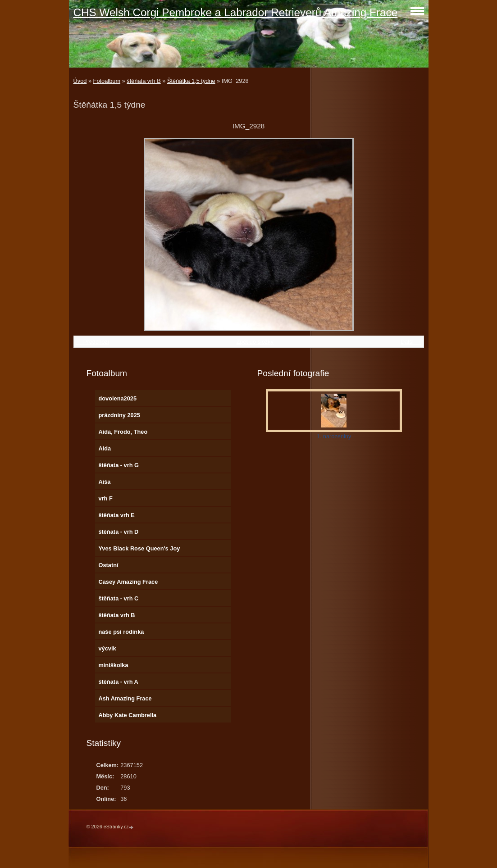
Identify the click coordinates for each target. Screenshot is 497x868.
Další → (411, 342)
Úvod (80, 81)
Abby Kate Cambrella (127, 715)
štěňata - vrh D (118, 532)
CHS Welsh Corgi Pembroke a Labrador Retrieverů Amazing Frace (236, 12)
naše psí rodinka (121, 632)
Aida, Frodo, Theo (123, 432)
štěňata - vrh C (118, 598)
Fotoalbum (107, 81)
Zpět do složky (255, 342)
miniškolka (113, 665)
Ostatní (108, 565)
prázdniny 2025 (119, 415)
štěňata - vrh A (118, 682)
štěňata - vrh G (119, 465)
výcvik (107, 648)
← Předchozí (93, 342)
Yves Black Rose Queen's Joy (139, 548)
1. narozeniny (334, 436)
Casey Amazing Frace (128, 582)
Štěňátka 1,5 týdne (191, 81)
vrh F (105, 498)
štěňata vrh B (144, 81)
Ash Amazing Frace (125, 698)
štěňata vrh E (116, 515)
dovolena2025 (117, 398)
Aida (105, 448)
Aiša (104, 482)
